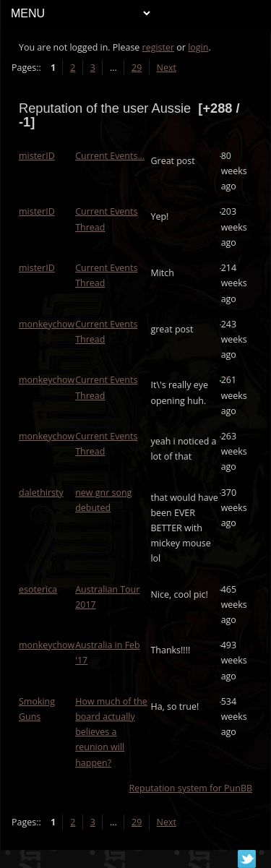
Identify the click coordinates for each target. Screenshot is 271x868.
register (159, 47)
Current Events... (110, 156)
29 (137, 68)
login (198, 47)
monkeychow (47, 324)
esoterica (38, 589)
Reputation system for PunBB (190, 788)
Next (167, 68)
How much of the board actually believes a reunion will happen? (111, 732)
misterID (37, 156)
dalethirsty (41, 493)
